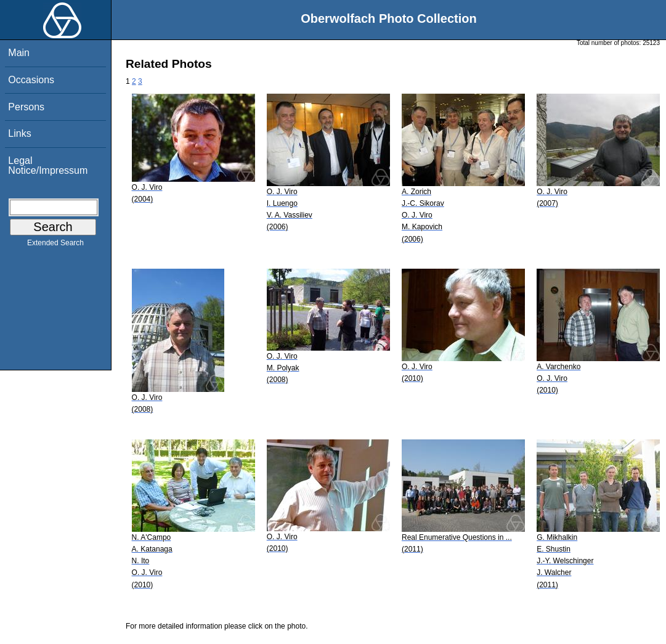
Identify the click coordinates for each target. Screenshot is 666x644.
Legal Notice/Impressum (48, 165)
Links (19, 133)
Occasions (31, 80)
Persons (26, 107)
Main (19, 53)
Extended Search (55, 245)
